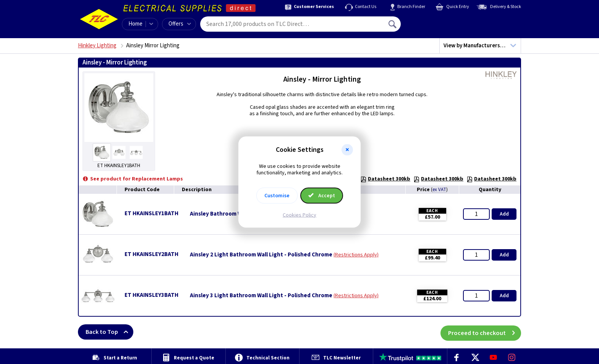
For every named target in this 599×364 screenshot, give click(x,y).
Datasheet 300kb (385, 179)
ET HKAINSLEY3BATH (151, 295)
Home (135, 24)
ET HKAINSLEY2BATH (151, 254)
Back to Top (109, 332)
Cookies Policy (299, 215)
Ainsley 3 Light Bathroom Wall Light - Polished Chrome (261, 296)
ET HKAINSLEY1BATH (151, 213)
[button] (347, 150)
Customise (277, 195)
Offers (180, 24)
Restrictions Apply (356, 255)
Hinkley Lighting (97, 46)
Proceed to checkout (485, 332)
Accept (322, 195)
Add (504, 214)
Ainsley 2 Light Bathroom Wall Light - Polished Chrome (261, 255)
